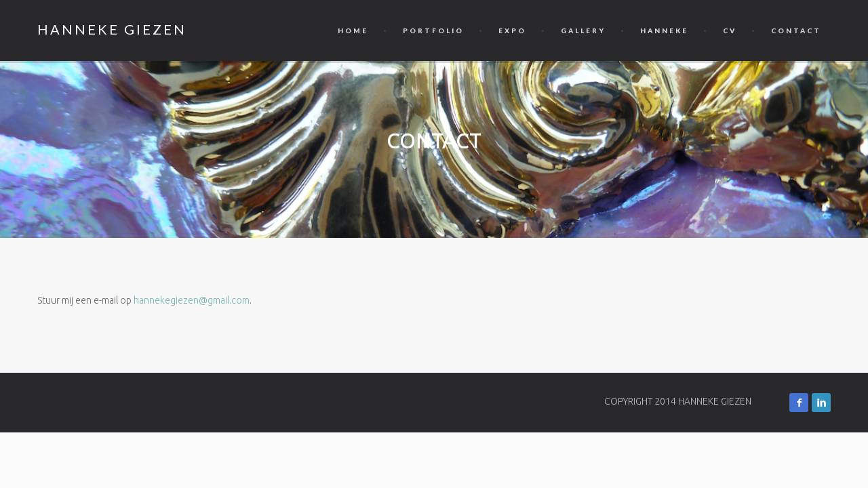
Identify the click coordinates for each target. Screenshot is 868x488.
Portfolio (433, 30)
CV (730, 30)
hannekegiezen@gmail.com (192, 300)
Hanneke (664, 30)
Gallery (583, 30)
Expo (512, 30)
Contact (796, 30)
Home (353, 30)
